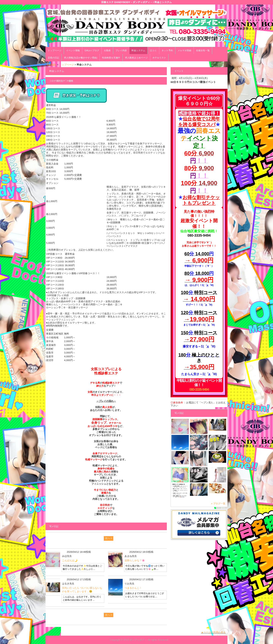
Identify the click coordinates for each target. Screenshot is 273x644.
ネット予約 (167, 50)
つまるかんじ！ (133, 588)
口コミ (153, 50)
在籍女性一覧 (203, 50)
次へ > (109, 538)
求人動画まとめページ (136, 58)
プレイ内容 (121, 50)
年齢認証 (51, 65)
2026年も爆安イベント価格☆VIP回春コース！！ (73, 273)
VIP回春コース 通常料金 (60, 254)
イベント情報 (73, 50)
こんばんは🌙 (70, 560)
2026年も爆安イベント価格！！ (64, 117)
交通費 (50, 330)
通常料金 (51, 105)
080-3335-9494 (199, 389)
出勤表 (107, 50)
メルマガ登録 (184, 50)
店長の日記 (53, 58)
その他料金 (52, 160)
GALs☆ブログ (92, 50)
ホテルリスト (159, 58)
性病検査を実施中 (111, 58)
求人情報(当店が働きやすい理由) (81, 58)
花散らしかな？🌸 (135, 560)
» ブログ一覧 (218, 503)
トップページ (55, 50)
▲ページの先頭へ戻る (213, 632)
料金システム (138, 50)
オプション (52, 183)
